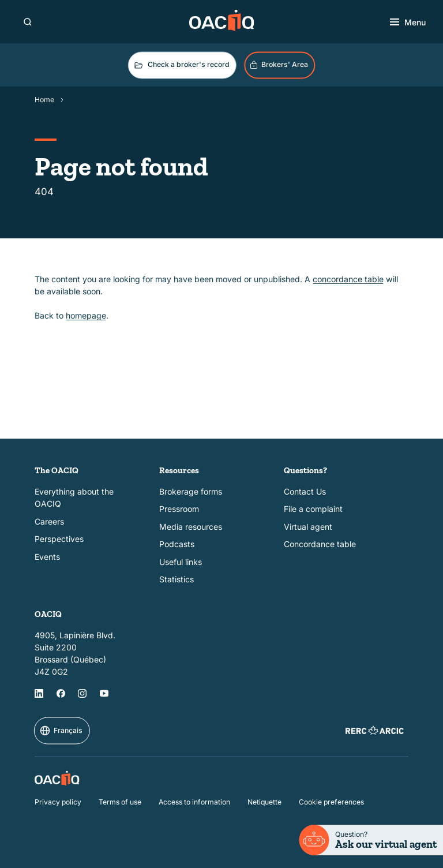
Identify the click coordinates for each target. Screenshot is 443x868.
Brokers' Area (279, 65)
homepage (86, 315)
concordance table (348, 279)
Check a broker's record (181, 65)
